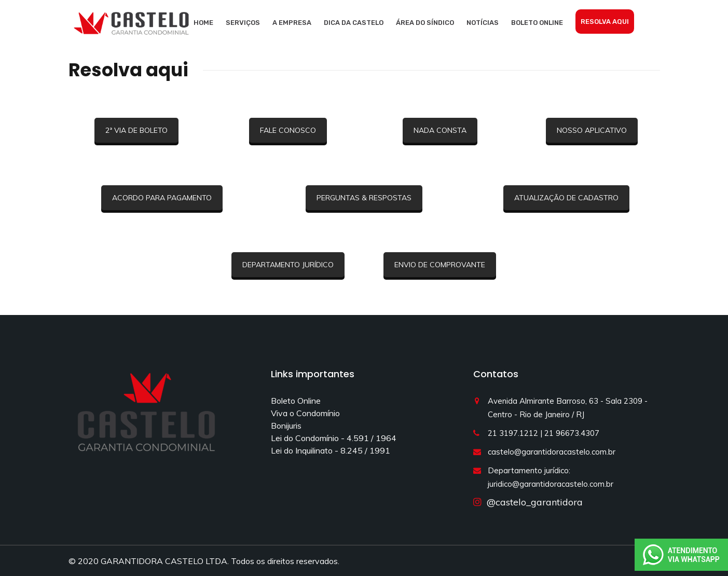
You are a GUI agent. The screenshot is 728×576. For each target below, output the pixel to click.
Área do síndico (425, 23)
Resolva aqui (605, 22)
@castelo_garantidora (532, 502)
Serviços (243, 23)
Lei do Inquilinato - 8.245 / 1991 (331, 450)
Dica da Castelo (354, 23)
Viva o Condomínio (305, 413)
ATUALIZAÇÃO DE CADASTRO (566, 198)
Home (203, 23)
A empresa (292, 23)
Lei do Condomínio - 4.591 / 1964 (334, 438)
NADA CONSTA (440, 130)
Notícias (483, 23)
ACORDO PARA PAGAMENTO (162, 198)
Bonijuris (286, 426)
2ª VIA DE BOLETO (136, 130)
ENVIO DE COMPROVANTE (440, 265)
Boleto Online (537, 23)
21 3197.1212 (513, 433)
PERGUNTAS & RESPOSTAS (364, 198)
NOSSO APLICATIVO (592, 130)
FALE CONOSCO (288, 130)
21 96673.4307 (572, 433)
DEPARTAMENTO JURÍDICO (288, 265)
